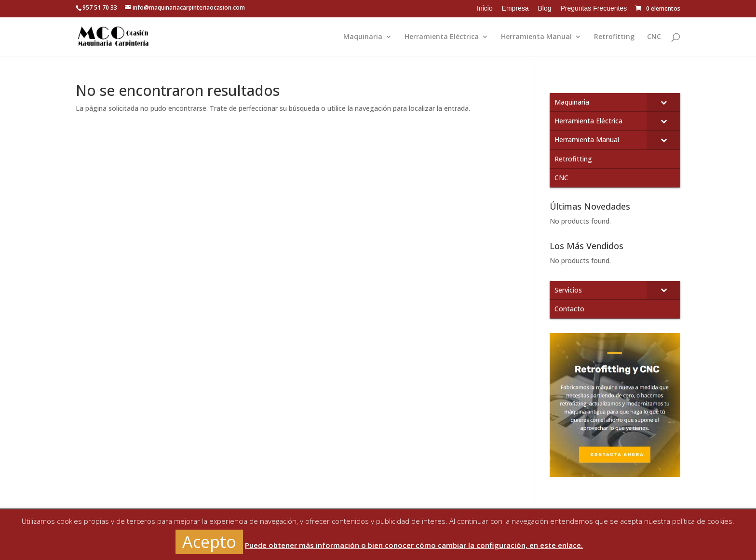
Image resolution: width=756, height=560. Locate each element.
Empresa (515, 8)
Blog (545, 8)
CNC (654, 37)
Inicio (485, 8)
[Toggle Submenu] (663, 102)
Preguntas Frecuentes (594, 8)
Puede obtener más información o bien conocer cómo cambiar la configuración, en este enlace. (414, 545)
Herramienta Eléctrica (442, 37)
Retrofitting (614, 37)
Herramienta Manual (536, 37)
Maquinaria (363, 37)
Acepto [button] (209, 542)
